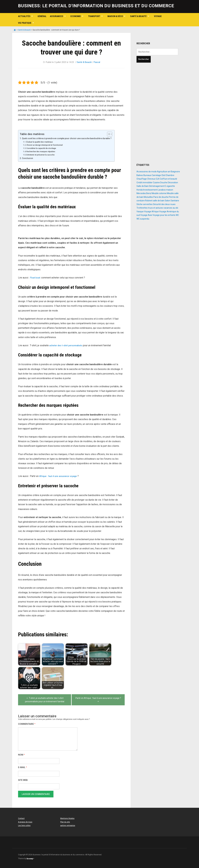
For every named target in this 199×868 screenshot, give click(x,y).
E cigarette (170, 186)
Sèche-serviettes (145, 204)
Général (42, 16)
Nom (21, 755)
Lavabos (162, 190)
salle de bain (159, 201)
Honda (140, 190)
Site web (23, 780)
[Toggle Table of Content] (112, 134)
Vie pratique (25, 23)
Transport (94, 16)
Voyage (158, 16)
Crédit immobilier (145, 183)
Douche (164, 183)
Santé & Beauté (138, 16)
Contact (21, 818)
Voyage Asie (146, 215)
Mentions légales (67, 818)
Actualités (24, 16)
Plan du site (65, 822)
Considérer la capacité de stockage (43, 148)
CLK (158, 179)
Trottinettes (142, 208)
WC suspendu (143, 219)
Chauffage (142, 179)
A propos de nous (25, 822)
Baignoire (175, 172)
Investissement (150, 190)
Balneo (140, 175)
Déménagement (157, 186)
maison (170, 190)
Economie (76, 16)
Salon (167, 201)
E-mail (23, 767)
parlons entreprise (68, 826)
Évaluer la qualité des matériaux (40, 142)
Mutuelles (148, 197)
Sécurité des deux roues (164, 204)
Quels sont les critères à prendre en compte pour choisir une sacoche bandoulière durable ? (68, 138)
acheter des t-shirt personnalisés (66, 345)
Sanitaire (175, 201)
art (169, 172)
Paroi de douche (161, 197)
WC (177, 215)
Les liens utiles (24, 826)
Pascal (97, 62)
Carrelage (156, 175)
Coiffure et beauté (168, 179)
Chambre (170, 175)
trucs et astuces (156, 208)
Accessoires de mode (147, 172)
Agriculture (162, 172)
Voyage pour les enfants (164, 215)
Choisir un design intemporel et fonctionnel (46, 145)
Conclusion (28, 158)
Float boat (35, 278)
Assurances (56, 16)
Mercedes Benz (144, 193)
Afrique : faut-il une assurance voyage (59, 476)
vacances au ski (171, 208)
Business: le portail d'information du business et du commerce (96, 6)
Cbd (163, 175)
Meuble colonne (159, 193)
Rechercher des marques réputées (42, 152)
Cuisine (156, 183)
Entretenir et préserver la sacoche (42, 155)
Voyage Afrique (151, 212)
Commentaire (27, 724)
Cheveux (151, 179)
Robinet (149, 201)
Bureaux (147, 175)
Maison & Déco (115, 16)
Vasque (140, 212)
